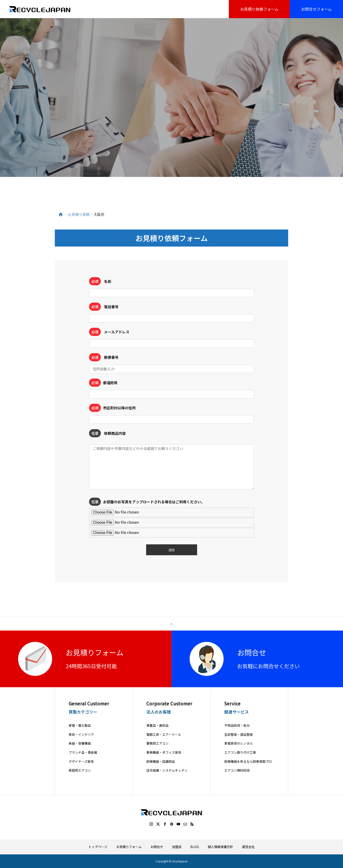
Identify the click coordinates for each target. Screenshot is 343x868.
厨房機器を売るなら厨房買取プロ (248, 762)
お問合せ (157, 847)
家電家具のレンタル (239, 743)
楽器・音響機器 (80, 743)
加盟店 (177, 847)
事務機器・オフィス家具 (164, 752)
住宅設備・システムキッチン (167, 770)
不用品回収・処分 (237, 725)
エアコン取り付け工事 (240, 752)
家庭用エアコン (80, 770)
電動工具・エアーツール (164, 735)
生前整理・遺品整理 (239, 735)
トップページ (98, 847)
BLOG (195, 847)
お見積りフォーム (129, 847)
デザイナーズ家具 (81, 762)
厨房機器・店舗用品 (161, 762)
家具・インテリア (81, 735)
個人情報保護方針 (220, 847)
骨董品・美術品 (157, 725)
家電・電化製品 (80, 725)
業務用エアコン (157, 743)
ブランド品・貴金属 (83, 752)
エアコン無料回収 (237, 770)
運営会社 (248, 847)
